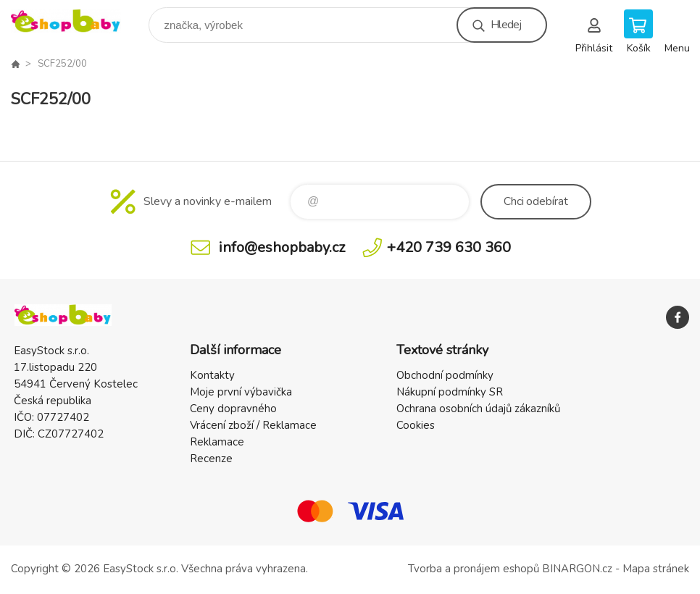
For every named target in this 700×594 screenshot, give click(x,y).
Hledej (506, 25)
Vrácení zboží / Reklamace (253, 425)
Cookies (416, 425)
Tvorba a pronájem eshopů (474, 569)
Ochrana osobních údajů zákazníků (478, 409)
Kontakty (212, 375)
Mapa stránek (656, 569)
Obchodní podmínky (445, 375)
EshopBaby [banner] (75, 21)
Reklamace (217, 442)
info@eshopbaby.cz (282, 247)
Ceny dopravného (233, 409)
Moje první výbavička (241, 392)
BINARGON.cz (577, 569)
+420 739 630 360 (449, 247)
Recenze (211, 459)
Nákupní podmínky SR (450, 392)
